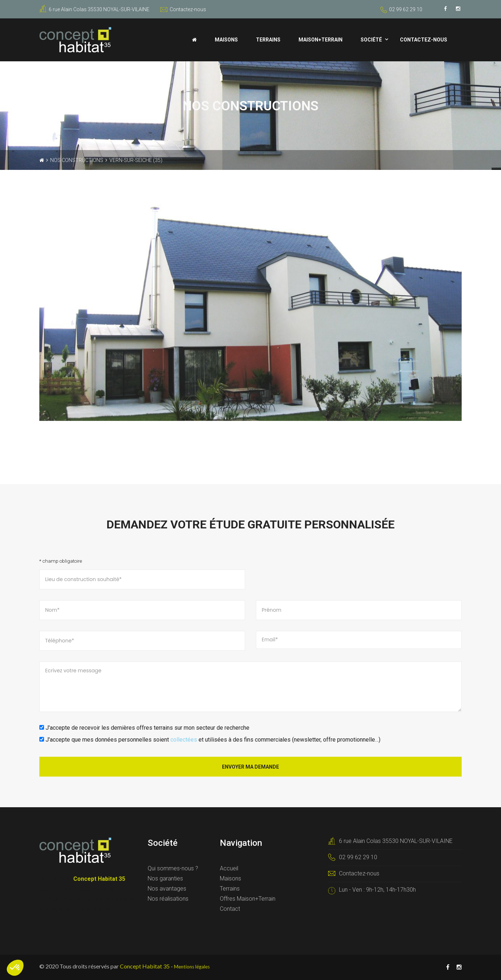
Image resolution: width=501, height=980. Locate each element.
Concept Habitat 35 (145, 966)
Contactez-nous (183, 9)
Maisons (226, 40)
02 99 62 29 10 (406, 9)
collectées (184, 740)
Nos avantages (167, 889)
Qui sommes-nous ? (173, 868)
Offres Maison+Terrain (248, 899)
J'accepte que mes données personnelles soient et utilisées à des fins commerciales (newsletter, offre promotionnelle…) (210, 740)
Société (371, 40)
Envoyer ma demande (250, 767)
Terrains (268, 40)
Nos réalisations (168, 899)
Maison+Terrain (321, 40)
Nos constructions (77, 160)
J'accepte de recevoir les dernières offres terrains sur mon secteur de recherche (144, 728)
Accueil (229, 868)
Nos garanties (165, 878)
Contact (230, 909)
